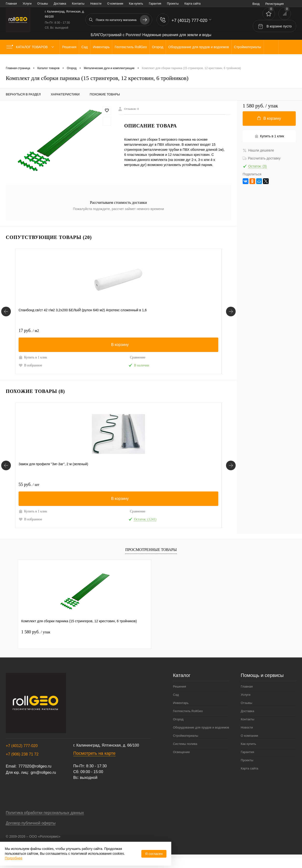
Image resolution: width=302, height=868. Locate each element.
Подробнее (14, 858)
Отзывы (43, 4)
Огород (178, 729)
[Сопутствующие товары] (6, 314)
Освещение (181, 762)
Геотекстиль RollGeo (188, 721)
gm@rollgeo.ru (43, 783)
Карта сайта (193, 4)
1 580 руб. (36, 642)
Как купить (136, 4)
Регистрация (275, 4)
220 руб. (168, 490)
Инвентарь (181, 713)
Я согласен (154, 854)
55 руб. (29, 490)
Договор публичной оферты (31, 833)
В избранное (30, 365)
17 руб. (29, 331)
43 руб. (98, 331)
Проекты (173, 4)
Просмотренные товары (151, 560)
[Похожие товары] (6, 473)
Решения (179, 697)
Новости (96, 4)
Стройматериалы (186, 746)
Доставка (60, 4)
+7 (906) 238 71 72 (22, 764)
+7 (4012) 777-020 (22, 756)
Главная (11, 4)
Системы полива (185, 754)
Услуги (27, 4)
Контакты (78, 4)
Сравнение (62, 357)
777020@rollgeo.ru (35, 776)
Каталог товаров (31, 47)
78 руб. (98, 490)
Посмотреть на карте (94, 763)
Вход (256, 4)
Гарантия (155, 4)
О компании (115, 4)
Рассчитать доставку (262, 158)
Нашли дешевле (258, 150)
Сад (176, 705)
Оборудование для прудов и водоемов (201, 738)
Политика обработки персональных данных (45, 823)
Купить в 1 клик (33, 357)
